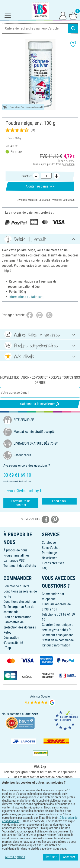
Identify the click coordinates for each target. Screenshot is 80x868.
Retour (8, 632)
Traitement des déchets (20, 566)
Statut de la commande (58, 640)
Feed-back (59, 501)
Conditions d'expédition (20, 602)
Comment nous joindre (57, 635)
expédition (69, 164)
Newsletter (49, 558)
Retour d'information (56, 645)
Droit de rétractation (17, 617)
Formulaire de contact (21, 503)
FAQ (45, 568)
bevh (35, 714)
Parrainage (49, 553)
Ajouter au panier (40, 186)
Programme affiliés (16, 555)
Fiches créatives (53, 563)
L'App (7, 648)
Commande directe (16, 586)
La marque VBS (14, 561)
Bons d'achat (51, 548)
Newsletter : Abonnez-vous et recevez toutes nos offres (40, 380)
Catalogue (49, 543)
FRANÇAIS (40, 806)
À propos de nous (15, 550)
